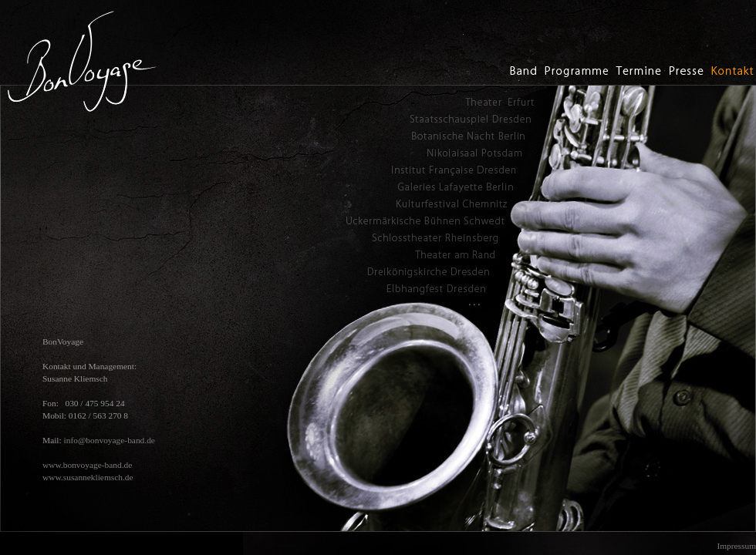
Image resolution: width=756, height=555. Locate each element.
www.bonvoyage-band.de (87, 465)
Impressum (736, 546)
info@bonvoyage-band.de (110, 440)
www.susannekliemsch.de (88, 477)
